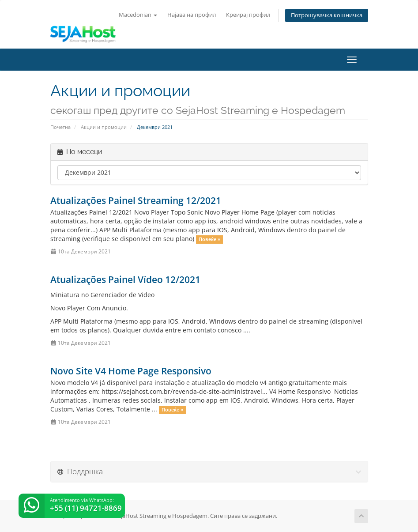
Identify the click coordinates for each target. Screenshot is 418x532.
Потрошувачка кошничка (327, 15)
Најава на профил (192, 15)
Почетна (60, 127)
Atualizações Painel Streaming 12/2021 (136, 200)
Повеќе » (209, 239)
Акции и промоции (104, 127)
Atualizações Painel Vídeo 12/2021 (125, 279)
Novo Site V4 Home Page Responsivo (131, 371)
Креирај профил (248, 15)
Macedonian (138, 15)
